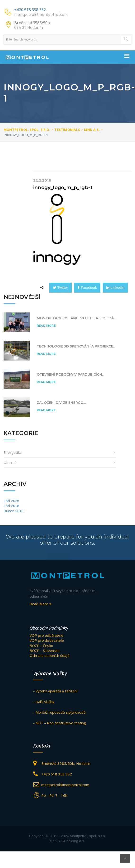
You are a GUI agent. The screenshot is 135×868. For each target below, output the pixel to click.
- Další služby (44, 702)
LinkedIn (115, 287)
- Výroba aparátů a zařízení (55, 691)
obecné (10, 463)
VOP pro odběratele (47, 635)
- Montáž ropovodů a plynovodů (59, 712)
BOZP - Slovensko (45, 650)
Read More (46, 326)
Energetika (13, 452)
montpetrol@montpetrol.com (41, 14)
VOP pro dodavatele (47, 640)
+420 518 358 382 (30, 10)
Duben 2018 (14, 511)
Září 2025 (11, 501)
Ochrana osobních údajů (50, 655)
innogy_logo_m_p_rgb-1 (63, 187)
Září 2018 (11, 506)
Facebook (87, 287)
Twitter (61, 287)
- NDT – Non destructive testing (60, 723)
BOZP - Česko (41, 645)
